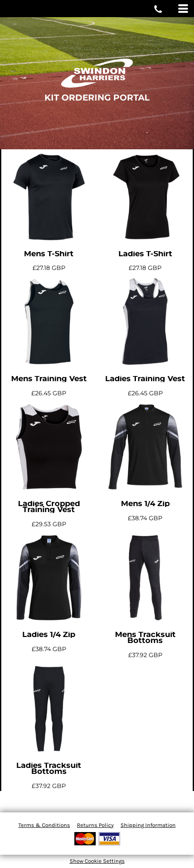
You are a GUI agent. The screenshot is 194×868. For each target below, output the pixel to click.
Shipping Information (148, 825)
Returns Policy (95, 825)
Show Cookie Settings (97, 861)
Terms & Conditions (44, 825)
